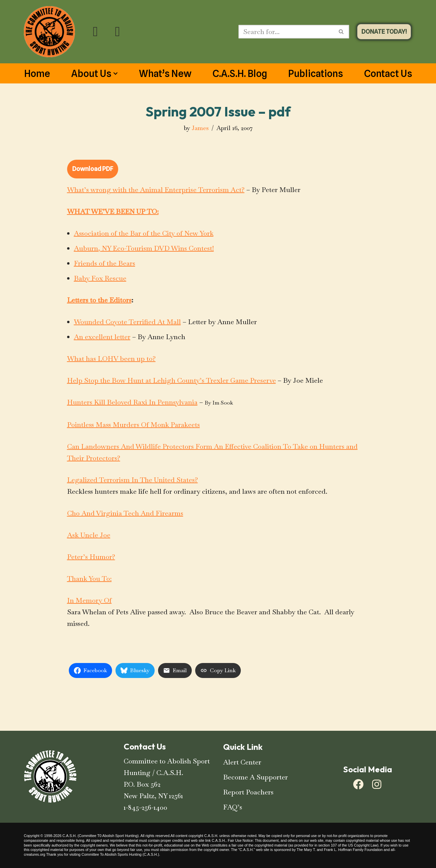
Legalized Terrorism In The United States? (133, 480)
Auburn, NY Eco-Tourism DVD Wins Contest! (144, 248)
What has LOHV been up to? (111, 359)
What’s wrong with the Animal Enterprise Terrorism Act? (156, 190)
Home (37, 74)
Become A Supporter (255, 777)
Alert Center (242, 762)
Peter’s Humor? (91, 557)
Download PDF (93, 169)
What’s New (165, 74)
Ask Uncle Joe (89, 535)
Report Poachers (248, 792)
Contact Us (388, 74)
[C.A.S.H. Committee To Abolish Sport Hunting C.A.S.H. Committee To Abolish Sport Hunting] (49, 32)
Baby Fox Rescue (100, 278)
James (200, 128)
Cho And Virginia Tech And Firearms (125, 513)
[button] (115, 74)
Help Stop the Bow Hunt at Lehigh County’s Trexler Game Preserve (172, 380)
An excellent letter (102, 337)
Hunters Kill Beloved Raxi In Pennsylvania (132, 402)
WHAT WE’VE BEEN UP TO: (113, 211)
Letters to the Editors (99, 300)
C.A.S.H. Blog (240, 74)
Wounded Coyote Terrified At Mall (127, 322)
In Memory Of (89, 600)
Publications (316, 74)
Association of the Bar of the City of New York (144, 233)
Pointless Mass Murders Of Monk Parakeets (134, 425)
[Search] (286, 32)
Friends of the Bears (105, 263)
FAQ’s (233, 807)
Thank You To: (89, 579)
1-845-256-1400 (145, 807)
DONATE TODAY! (384, 31)
